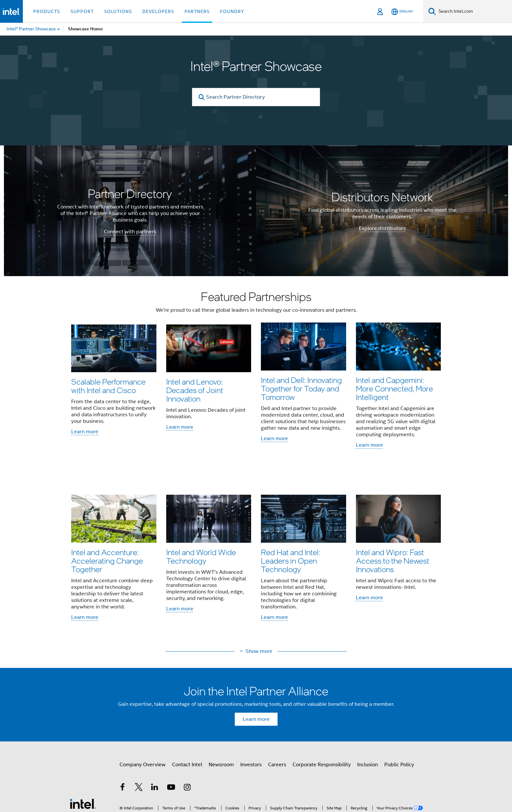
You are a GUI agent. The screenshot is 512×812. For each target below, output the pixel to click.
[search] (202, 97)
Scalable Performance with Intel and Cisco (108, 386)
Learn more (85, 432)
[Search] (432, 11)
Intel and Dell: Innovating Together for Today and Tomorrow (301, 390)
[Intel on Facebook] (122, 737)
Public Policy (399, 714)
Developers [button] (158, 11)
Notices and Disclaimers (371, 782)
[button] (256, 440)
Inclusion (368, 714)
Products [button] (47, 11)
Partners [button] (197, 11)
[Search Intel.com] (474, 11)
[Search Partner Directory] (256, 97)
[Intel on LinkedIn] (155, 737)
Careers (277, 714)
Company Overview (143, 714)
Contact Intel (187, 714)
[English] (402, 12)
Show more (259, 600)
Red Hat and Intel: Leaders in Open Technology (291, 526)
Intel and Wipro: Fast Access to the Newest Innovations (392, 526)
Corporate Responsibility (322, 714)
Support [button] (82, 11)
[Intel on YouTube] (171, 737)
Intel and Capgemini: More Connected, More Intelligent (394, 390)
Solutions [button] (118, 11)
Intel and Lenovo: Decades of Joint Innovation (195, 390)
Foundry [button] (232, 11)
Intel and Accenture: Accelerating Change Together (107, 526)
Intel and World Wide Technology (201, 522)
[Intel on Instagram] (187, 737)
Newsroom (221, 714)
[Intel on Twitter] (139, 737)
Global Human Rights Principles (340, 787)
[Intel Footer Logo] (83, 753)
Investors (251, 714)
